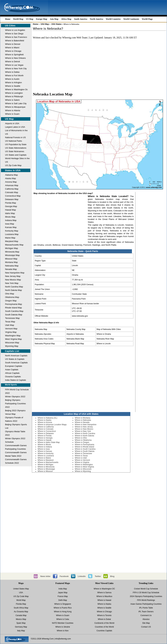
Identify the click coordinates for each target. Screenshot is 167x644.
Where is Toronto (104, 615)
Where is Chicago (13, 51)
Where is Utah (81, 458)
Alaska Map (10, 178)
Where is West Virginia (84, 467)
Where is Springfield (14, 55)
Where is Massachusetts (48, 462)
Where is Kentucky (46, 453)
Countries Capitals (104, 631)
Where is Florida (45, 436)
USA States (57, 24)
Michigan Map (12, 248)
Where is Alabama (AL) (47, 418)
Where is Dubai (104, 619)
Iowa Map (10, 224)
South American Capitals (16, 363)
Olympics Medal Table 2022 (15, 433)
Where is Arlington (13, 82)
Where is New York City (16, 69)
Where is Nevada (82, 422)
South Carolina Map (14, 311)
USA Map (45, 24)
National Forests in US (15, 137)
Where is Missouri (45, 471)
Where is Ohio (81, 438)
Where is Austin (12, 79)
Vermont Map (11, 329)
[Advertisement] (100, 67)
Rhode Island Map (13, 308)
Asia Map (54, 19)
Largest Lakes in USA (15, 127)
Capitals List (12, 351)
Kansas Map (11, 227)
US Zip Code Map (13, 165)
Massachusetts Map (14, 245)
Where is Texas (81, 456)
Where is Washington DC (104, 589)
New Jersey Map (13, 276)
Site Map (146, 623)
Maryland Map (12, 241)
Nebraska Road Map (75, 344)
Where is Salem (12, 100)
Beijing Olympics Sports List (16, 426)
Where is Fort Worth (14, 75)
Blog (112, 576)
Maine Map (10, 238)
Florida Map (11, 203)
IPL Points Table (146, 608)
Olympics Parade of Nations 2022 (14, 419)
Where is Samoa (104, 593)
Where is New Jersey (84, 427)
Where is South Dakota (85, 451)
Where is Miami (12, 48)
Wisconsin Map (12, 343)
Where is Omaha (104, 334)
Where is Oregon (82, 442)
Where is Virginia (82, 462)
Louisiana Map (12, 234)
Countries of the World (104, 627)
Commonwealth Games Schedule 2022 (16, 461)
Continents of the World (104, 623)
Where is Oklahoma (83, 440)
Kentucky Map (12, 231)
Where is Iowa (44, 449)
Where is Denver (13, 44)
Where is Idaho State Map (49, 442)
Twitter (98, 576)
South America (81, 19)
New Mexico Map (13, 280)
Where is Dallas (12, 72)
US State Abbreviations (16, 148)
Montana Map (11, 262)
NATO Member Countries (63, 623)
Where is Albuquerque (15, 107)
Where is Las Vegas (14, 65)
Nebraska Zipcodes (43, 334)
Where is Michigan (45, 465)
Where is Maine (44, 458)
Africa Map (66, 19)
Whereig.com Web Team (75, 38)
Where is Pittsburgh (14, 96)
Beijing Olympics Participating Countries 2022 (15, 404)
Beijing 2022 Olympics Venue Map (15, 412)
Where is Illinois (44, 445)
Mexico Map (21, 619)
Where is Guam (12, 114)
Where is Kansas (45, 451)
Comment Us (146, 615)
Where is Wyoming (83, 471)
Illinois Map (10, 217)
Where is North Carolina (85, 433)
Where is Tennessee (83, 453)
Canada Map (21, 615)
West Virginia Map (13, 339)
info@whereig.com (63, 639)
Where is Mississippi (46, 469)
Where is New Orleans (15, 58)
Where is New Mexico (84, 429)
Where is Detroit (12, 62)
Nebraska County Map (76, 329)
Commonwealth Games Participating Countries (16, 447)
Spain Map (21, 623)
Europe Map (42, 19)
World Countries (113, 19)
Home (8, 19)
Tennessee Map (12, 318)
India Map (63, 589)
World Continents (131, 19)
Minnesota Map (12, 252)
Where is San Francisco (16, 37)
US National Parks (13, 141)
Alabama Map (11, 175)
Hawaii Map (10, 210)
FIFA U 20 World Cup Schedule (146, 593)
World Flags (147, 19)
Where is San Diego (14, 34)
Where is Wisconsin (83, 469)
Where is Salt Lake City (16, 103)
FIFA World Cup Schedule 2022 (17, 391)
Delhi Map (63, 600)
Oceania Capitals (13, 377)
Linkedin (82, 576)
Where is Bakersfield (15, 41)
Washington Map (13, 336)
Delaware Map (12, 199)
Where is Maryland (46, 460)
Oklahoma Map (12, 297)
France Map (63, 596)
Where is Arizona (45, 422)
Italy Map (21, 631)
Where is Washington (84, 465)
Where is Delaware (46, 433)
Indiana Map (11, 220)
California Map (12, 189)
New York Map (12, 283)
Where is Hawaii (45, 440)
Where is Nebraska (83, 420)
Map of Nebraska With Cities (109, 329)
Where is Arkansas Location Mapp (52, 425)
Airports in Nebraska (75, 334)
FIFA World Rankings (146, 600)
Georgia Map (11, 206)
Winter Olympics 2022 (15, 397)
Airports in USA (12, 123)
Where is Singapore (63, 604)
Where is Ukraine (63, 627)
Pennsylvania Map (13, 304)
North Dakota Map (13, 290)
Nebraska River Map (105, 339)
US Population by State (16, 144)
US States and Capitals (16, 155)
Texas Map (10, 322)
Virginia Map (11, 332)
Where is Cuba (63, 619)
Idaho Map (10, 213)
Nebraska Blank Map (75, 339)
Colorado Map (12, 192)
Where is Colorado (45, 429)
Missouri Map (11, 259)
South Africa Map (21, 608)
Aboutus (146, 619)
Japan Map (63, 593)
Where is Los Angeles (15, 30)
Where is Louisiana (46, 456)
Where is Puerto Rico (63, 608)
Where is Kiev (63, 631)
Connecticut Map (13, 196)
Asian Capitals (12, 370)
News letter (45, 576)
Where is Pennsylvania (84, 445)
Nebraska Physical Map (45, 344)
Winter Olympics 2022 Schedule (15, 440)
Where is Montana (82, 418)
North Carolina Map (14, 287)
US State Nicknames (15, 151)
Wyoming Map (12, 346)
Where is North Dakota (84, 436)
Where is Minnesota (46, 467)
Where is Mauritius (104, 596)
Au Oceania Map (21, 612)
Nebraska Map (12, 266)
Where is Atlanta (13, 110)
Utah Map (10, 325)
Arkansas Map (12, 185)
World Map (18, 19)
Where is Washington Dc (16, 89)
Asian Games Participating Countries (146, 604)
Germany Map (21, 627)
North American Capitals (16, 356)
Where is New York (83, 431)
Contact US (146, 627)
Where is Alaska (44, 420)
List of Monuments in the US (16, 132)
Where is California (46, 427)
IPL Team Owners (146, 612)
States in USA (13, 170)
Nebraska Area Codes (44, 339)
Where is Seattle (13, 86)
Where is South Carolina (85, 449)
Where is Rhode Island (84, 447)
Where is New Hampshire (86, 425)
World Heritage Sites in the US (17, 160)
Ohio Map (10, 294)
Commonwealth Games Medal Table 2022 (16, 454)
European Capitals (14, 366)
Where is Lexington (14, 93)
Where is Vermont (82, 460)
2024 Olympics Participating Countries (146, 596)
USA (21, 593)
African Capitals (12, 373)
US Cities (10, 25)
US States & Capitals (15, 359)
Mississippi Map (12, 255)
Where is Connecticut (47, 431)
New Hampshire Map (15, 273)
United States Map (21, 589)
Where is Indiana (45, 447)
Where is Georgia (45, 438)
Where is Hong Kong (63, 612)
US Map (30, 19)
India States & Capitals (16, 380)
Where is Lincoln (104, 344)
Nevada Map (11, 269)
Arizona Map (11, 182)
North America (96, 19)
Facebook (64, 576)
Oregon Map (11, 301)
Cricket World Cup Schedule (146, 589)
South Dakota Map (14, 315)
